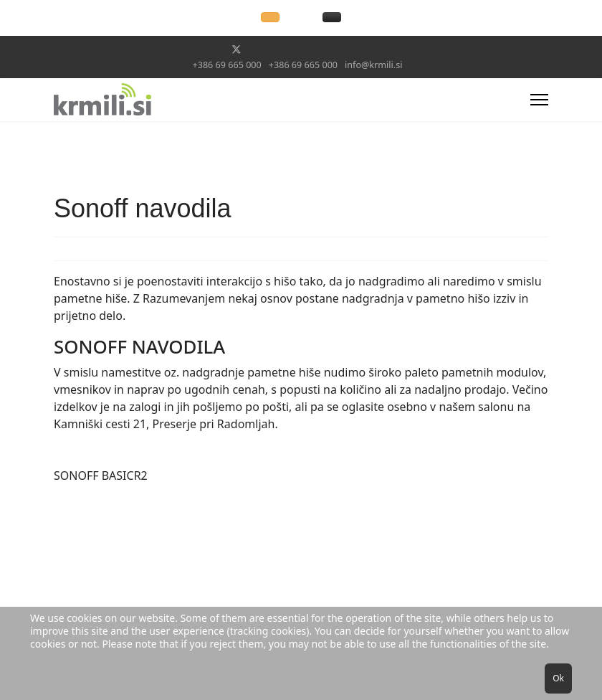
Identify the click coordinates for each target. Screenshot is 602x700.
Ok (558, 678)
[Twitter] (236, 49)
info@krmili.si (373, 65)
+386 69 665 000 (227, 65)
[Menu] (539, 100)
